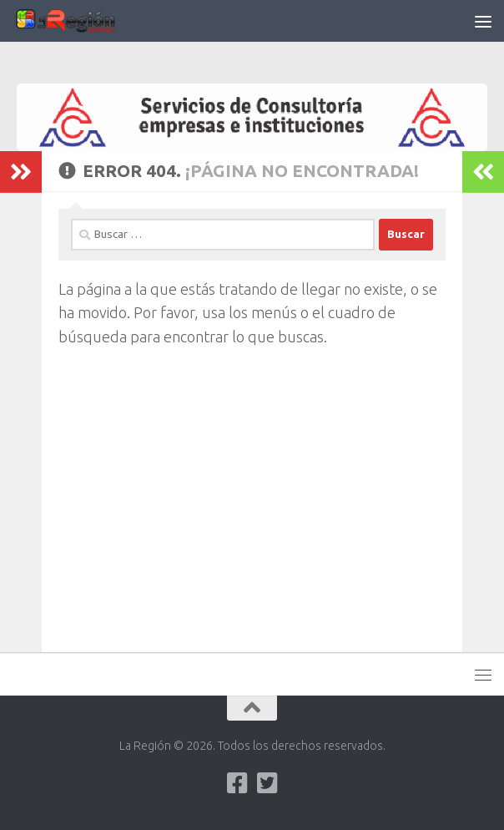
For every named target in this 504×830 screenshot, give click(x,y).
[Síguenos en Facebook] (237, 783)
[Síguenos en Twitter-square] (267, 783)
